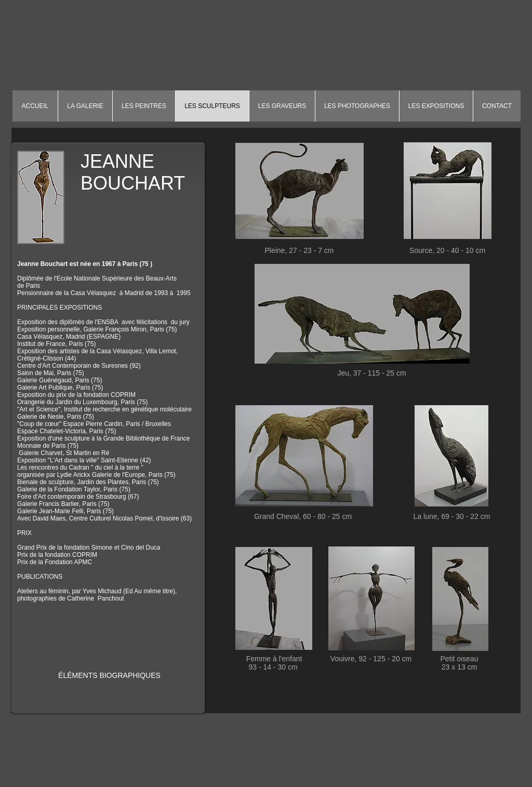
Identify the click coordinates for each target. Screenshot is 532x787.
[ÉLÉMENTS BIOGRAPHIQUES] (109, 676)
